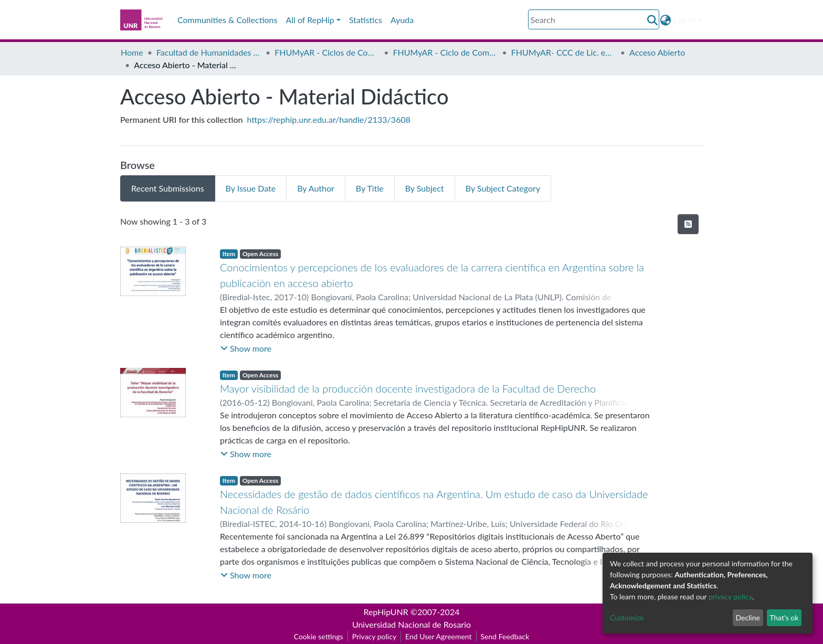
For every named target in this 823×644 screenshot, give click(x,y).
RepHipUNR (386, 612)
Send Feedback (505, 636)
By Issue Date (251, 188)
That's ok (784, 617)
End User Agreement (438, 636)
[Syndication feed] (688, 224)
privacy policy (730, 597)
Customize (627, 617)
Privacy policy (374, 636)
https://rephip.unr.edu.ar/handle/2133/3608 (329, 119)
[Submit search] (653, 20)
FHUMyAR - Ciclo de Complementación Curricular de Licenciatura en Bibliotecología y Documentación (446, 52)
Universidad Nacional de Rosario (411, 624)
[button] (666, 20)
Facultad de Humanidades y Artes (209, 52)
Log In (684, 20)
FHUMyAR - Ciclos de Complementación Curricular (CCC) (327, 52)
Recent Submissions (168, 188)
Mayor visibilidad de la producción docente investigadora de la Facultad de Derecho (408, 388)
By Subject (425, 188)
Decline (748, 617)
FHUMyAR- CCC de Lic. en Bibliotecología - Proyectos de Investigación (564, 52)
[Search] (594, 19)
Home (132, 52)
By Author (316, 188)
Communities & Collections (227, 20)
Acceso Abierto (657, 52)
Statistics (366, 20)
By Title (370, 188)
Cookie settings (319, 636)
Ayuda (402, 20)
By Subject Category (503, 188)
